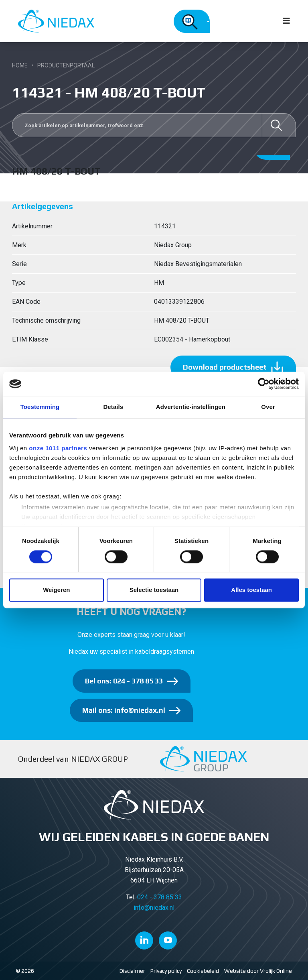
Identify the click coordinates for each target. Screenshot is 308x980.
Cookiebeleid (203, 971)
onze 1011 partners (58, 448)
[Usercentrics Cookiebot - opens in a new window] (264, 384)
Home (20, 65)
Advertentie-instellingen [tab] (191, 407)
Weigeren (56, 590)
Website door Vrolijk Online (258, 971)
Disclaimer (132, 971)
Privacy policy (166, 971)
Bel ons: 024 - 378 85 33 (124, 681)
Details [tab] (113, 407)
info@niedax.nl (154, 908)
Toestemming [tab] (40, 407)
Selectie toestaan (154, 590)
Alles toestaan (251, 590)
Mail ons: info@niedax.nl (124, 710)
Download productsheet (225, 367)
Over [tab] (268, 407)
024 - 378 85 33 (160, 897)
